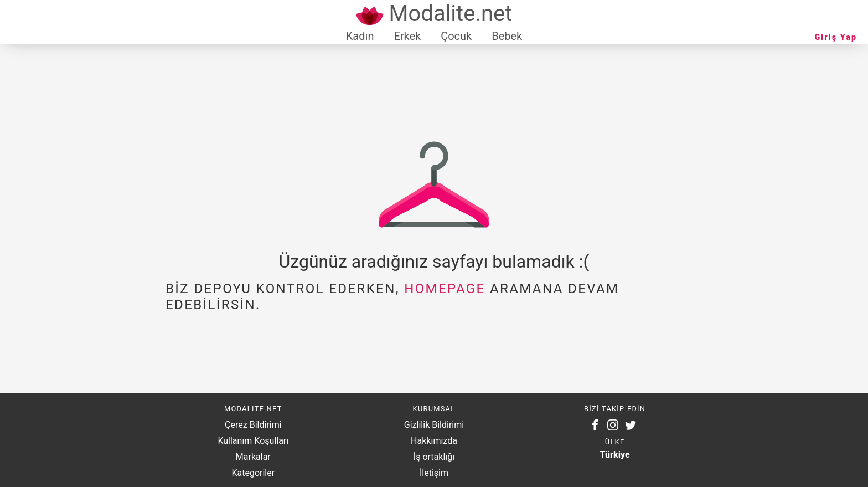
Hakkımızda (434, 441)
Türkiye (615, 455)
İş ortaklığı (434, 457)
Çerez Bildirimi (253, 425)
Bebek (507, 36)
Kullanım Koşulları (253, 441)
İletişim (434, 473)
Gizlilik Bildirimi (434, 425)
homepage (445, 289)
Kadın (360, 36)
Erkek (407, 36)
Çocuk (456, 36)
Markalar (253, 457)
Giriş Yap (836, 37)
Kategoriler (253, 473)
